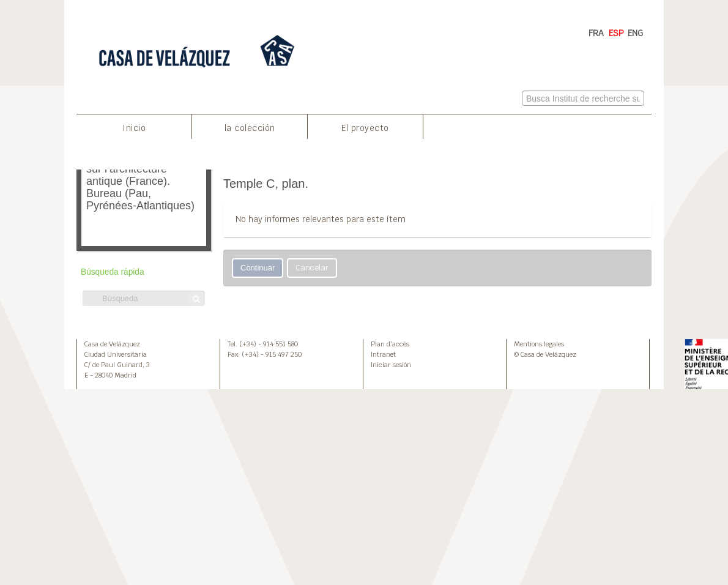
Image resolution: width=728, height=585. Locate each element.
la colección (250, 128)
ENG (635, 33)
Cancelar (312, 268)
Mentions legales (539, 344)
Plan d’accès (390, 344)
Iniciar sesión (391, 365)
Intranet (383, 354)
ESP (616, 33)
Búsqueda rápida (113, 272)
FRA (596, 33)
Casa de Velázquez (112, 344)
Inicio (134, 128)
